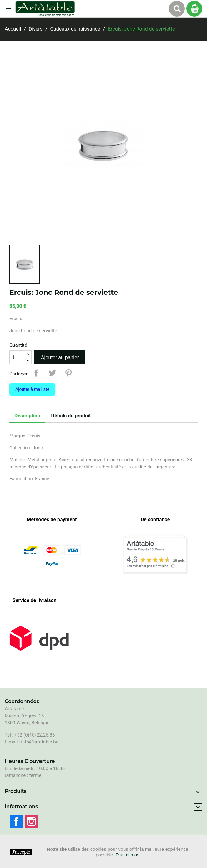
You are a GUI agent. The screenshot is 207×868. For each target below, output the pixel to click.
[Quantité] (17, 357)
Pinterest (68, 373)
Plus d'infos (127, 855)
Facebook (16, 821)
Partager (36, 373)
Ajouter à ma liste (32, 389)
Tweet (52, 373)
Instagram (31, 821)
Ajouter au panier (60, 357)
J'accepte (21, 852)
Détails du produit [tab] (71, 416)
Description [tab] (27, 416)
